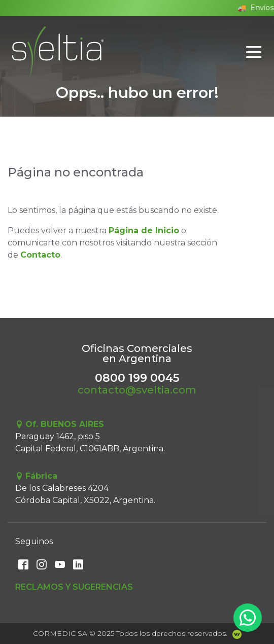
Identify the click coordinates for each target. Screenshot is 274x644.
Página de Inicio (144, 230)
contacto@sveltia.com (137, 390)
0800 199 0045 (137, 378)
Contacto (40, 255)
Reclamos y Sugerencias (74, 587)
